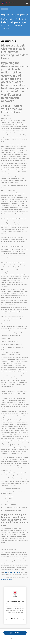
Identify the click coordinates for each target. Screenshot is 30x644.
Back (5, 9)
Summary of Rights (6, 579)
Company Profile (15, 618)
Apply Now (16, 633)
